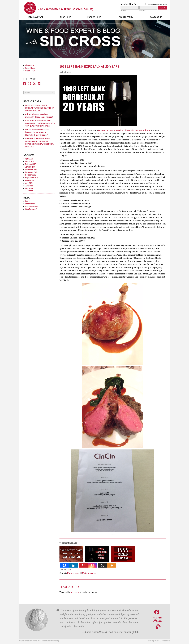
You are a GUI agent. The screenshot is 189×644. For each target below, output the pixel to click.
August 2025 (30, 180)
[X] (102, 565)
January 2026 (30, 167)
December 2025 (31, 170)
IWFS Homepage (36, 17)
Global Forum (126, 17)
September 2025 (32, 178)
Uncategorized (74, 573)
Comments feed (32, 206)
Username (124, 11)
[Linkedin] (74, 565)
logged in (75, 592)
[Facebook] (64, 565)
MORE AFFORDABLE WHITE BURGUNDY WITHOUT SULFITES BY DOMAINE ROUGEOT (40, 108)
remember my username (156, 4)
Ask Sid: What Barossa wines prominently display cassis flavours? (39, 116)
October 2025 (30, 175)
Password (143, 11)
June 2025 (29, 186)
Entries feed (30, 204)
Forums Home (94, 17)
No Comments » (89, 573)
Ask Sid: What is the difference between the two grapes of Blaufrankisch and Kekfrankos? (37, 132)
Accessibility (165, 641)
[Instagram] (93, 565)
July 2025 (29, 183)
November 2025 (31, 172)
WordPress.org (31, 209)
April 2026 (29, 159)
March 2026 (30, 161)
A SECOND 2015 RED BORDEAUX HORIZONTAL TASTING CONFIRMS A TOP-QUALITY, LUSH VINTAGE (40, 123)
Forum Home (30, 68)
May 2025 (29, 188)
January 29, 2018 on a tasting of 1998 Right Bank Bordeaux (124, 130)
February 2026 (31, 164)
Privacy (157, 641)
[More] (112, 565)
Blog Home (66, 17)
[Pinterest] (83, 565)
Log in (28, 201)
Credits (150, 641)
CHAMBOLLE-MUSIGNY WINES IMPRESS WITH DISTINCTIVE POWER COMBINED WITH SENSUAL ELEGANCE (40, 143)
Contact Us (156, 17)
